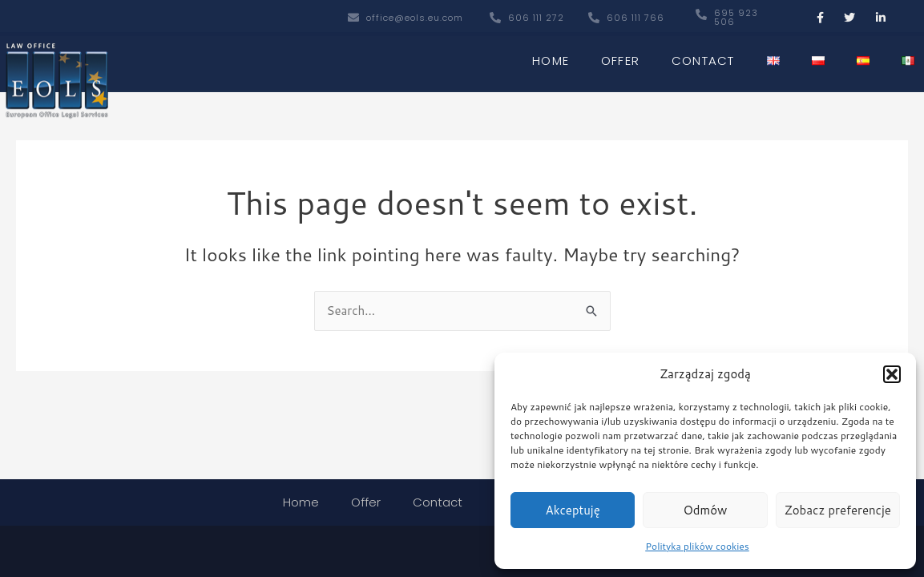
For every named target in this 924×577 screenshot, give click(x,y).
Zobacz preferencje (838, 510)
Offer (620, 57)
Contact (703, 57)
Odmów (706, 510)
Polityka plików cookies (697, 546)
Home (551, 57)
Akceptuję (573, 510)
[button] (892, 374)
